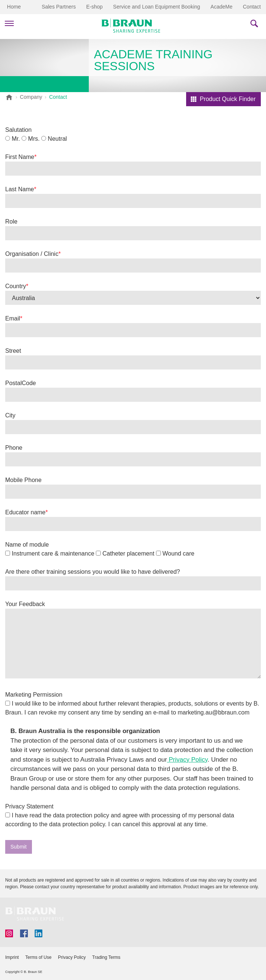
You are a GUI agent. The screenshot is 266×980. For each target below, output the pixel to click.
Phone (14, 448)
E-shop (94, 7)
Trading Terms (106, 957)
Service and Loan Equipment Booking (156, 7)
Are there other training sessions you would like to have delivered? (93, 572)
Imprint (12, 957)
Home (14, 7)
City (10, 415)
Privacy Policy (187, 760)
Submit (19, 847)
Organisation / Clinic (32, 254)
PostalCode (21, 383)
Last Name (20, 189)
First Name (20, 157)
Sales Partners (59, 7)
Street (13, 351)
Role (11, 222)
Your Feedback (25, 604)
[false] (133, 644)
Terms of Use (38, 957)
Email (13, 318)
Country (16, 286)
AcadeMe (222, 7)
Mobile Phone (23, 480)
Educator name (25, 512)
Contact (252, 7)
